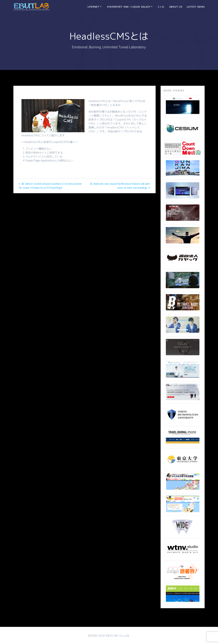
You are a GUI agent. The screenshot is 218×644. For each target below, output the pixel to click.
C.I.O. (161, 7)
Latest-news (196, 7)
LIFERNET (94, 7)
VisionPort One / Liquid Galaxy (129, 7)
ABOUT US (176, 7)
